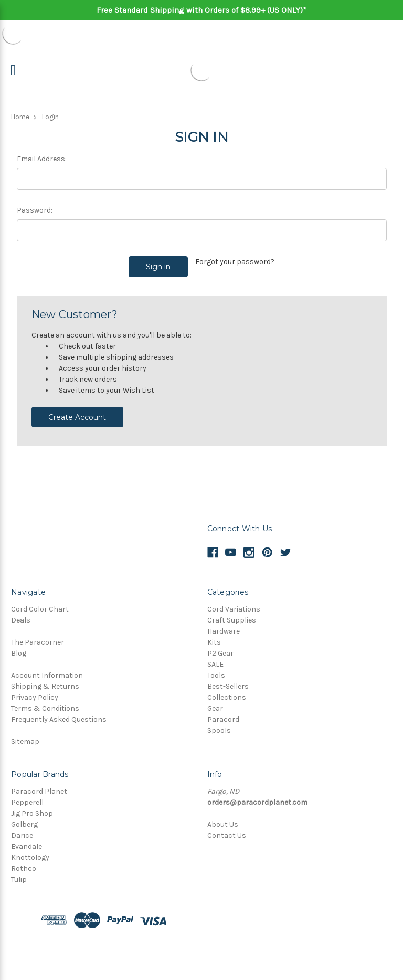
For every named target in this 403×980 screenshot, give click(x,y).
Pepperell (27, 795)
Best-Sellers (228, 679)
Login (50, 117)
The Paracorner (38, 635)
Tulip (19, 873)
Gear (215, 702)
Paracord (223, 713)
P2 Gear (220, 646)
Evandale (26, 840)
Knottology (30, 851)
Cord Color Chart (40, 602)
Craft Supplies (232, 613)
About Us (223, 818)
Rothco (24, 862)
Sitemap (25, 735)
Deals (21, 613)
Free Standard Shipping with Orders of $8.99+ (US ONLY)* (201, 10)
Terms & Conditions (45, 702)
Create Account (77, 410)
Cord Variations (234, 602)
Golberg (24, 818)
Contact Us (227, 829)
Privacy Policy (35, 691)
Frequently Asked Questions (59, 713)
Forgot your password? (235, 262)
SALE (215, 657)
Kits (214, 635)
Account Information (47, 668)
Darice (22, 829)
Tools (216, 668)
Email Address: (42, 159)
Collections (227, 691)
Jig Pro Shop (32, 807)
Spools (219, 724)
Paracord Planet (39, 784)
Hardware (224, 624)
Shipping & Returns (45, 679)
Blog (19, 646)
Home (20, 117)
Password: (35, 210)
